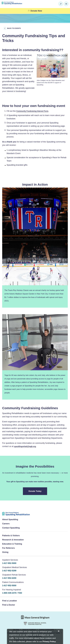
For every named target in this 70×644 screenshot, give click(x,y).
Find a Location (10, 601)
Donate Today (35, 491)
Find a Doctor (9, 605)
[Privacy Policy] (49, 642)
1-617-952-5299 (9, 571)
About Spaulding (10, 519)
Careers (6, 524)
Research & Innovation (13, 540)
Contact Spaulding (11, 528)
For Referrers (8, 548)
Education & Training (12, 544)
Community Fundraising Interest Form (32, 111)
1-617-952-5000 (9, 563)
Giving (5, 552)
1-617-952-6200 (9, 578)
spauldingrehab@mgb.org (25, 446)
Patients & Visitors (11, 536)
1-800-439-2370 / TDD (12, 593)
